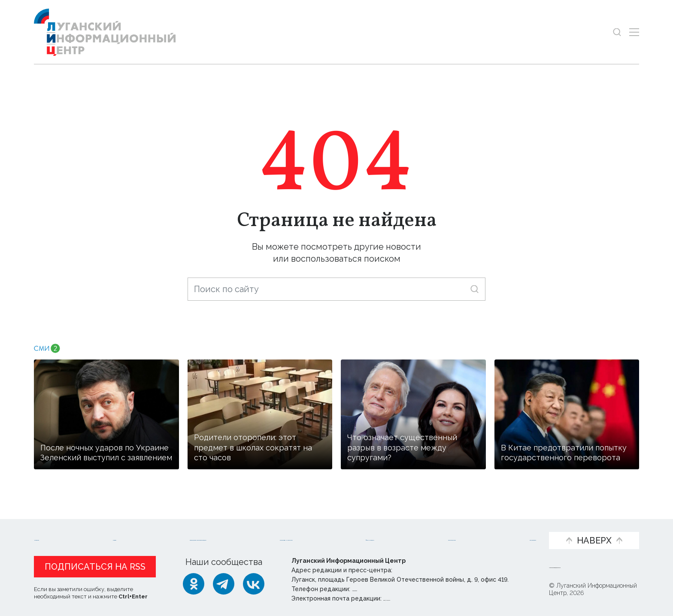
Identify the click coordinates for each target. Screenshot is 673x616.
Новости (53, 526)
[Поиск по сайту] (336, 289)
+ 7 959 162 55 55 (376, 589)
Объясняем (511, 526)
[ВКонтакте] (254, 584)
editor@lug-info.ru (412, 598)
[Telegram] (224, 584)
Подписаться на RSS (95, 567)
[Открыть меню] (634, 32)
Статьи (98, 526)
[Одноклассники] (194, 584)
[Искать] (474, 289)
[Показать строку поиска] (617, 32)
